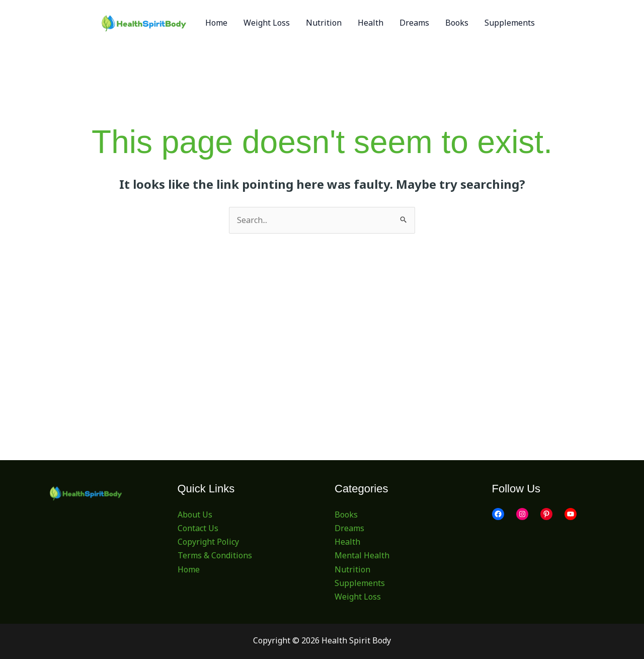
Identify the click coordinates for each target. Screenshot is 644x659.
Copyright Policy (208, 542)
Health (347, 542)
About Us (195, 515)
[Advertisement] (322, 309)
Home (189, 569)
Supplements (360, 583)
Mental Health (362, 555)
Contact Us (198, 528)
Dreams (349, 528)
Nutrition (352, 569)
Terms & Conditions (215, 555)
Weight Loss (358, 597)
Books (346, 515)
